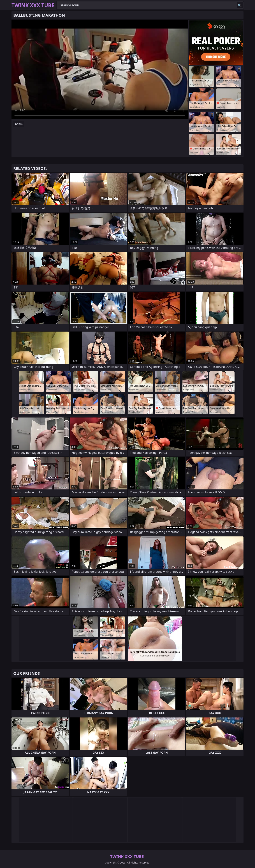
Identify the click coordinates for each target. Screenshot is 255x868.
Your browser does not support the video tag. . (100, 69)
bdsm (19, 124)
